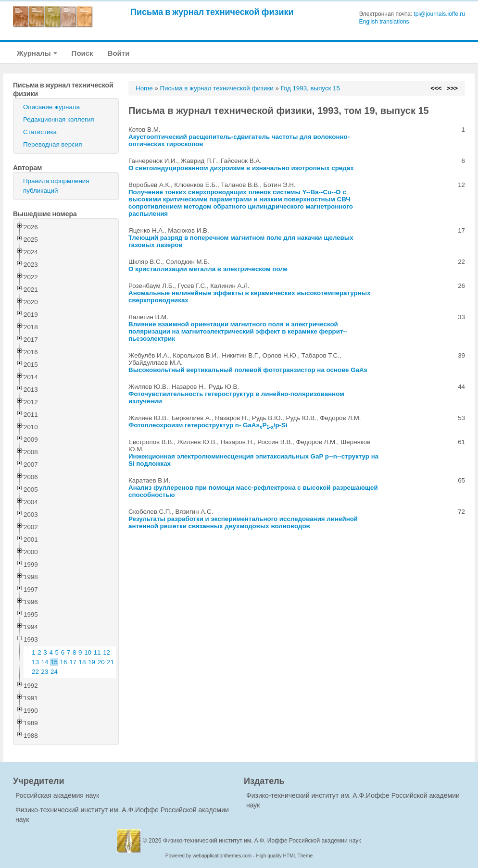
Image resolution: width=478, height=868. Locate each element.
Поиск (82, 53)
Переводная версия (52, 144)
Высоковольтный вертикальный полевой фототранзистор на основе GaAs (248, 370)
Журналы (37, 53)
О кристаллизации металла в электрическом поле (208, 269)
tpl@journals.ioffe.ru (439, 14)
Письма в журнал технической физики (212, 12)
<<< (436, 88)
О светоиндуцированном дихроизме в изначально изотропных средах (241, 168)
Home (144, 88)
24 (54, 672)
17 (73, 662)
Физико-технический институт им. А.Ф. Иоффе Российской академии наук (262, 841)
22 (35, 672)
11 (97, 652)
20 (101, 662)
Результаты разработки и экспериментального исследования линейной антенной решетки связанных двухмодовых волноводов (243, 522)
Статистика (40, 132)
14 (45, 662)
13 (35, 662)
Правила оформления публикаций (56, 186)
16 (64, 662)
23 (45, 672)
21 (110, 662)
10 (88, 652)
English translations (384, 22)
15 (54, 662)
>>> (452, 88)
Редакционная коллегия (59, 119)
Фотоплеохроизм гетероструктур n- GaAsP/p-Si (208, 425)
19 (92, 662)
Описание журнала (51, 107)
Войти (119, 53)
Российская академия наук (57, 795)
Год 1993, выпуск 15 (310, 88)
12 (107, 652)
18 (82, 662)
